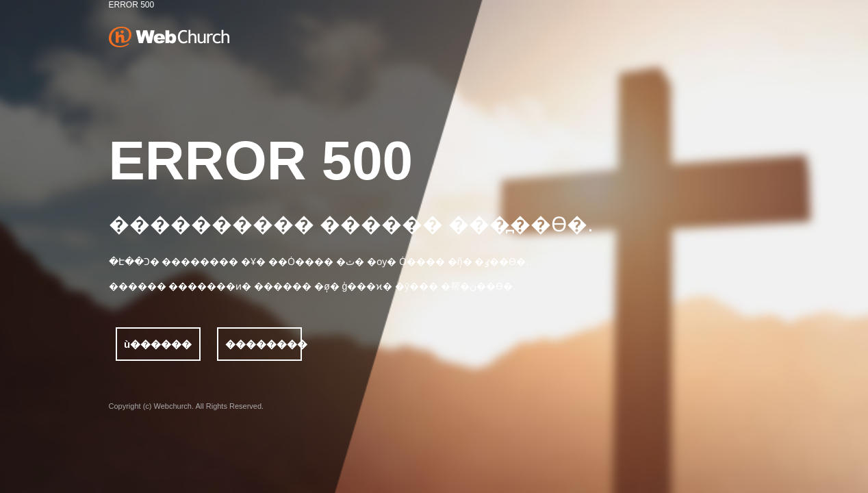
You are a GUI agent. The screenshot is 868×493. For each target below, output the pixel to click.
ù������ (158, 344)
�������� (264, 344)
